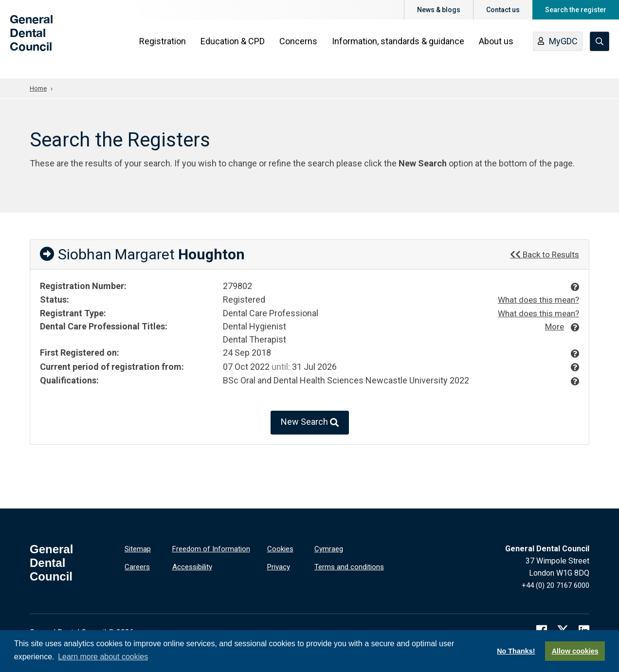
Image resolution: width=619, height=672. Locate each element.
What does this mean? (536, 300)
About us (499, 49)
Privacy (280, 566)
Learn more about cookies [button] (103, 657)
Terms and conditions (351, 566)
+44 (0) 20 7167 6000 (552, 585)
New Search (310, 423)
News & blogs (439, 10)
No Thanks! (516, 651)
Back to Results (543, 254)
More (554, 326)
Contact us (503, 10)
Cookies (281, 549)
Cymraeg (329, 549)
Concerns (301, 49)
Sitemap (139, 549)
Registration (165, 49)
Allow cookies (575, 651)
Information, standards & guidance (401, 49)
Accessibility (194, 566)
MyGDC (560, 50)
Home (39, 88)
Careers (138, 566)
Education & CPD (235, 49)
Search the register (576, 10)
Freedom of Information (213, 549)
